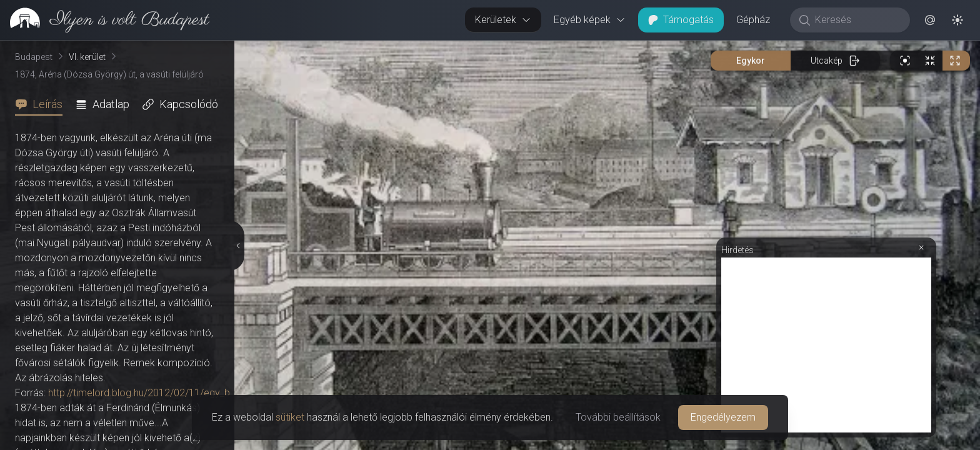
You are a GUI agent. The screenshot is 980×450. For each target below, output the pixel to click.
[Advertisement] (826, 345)
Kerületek (503, 20)
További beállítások (618, 417)
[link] (105, 20)
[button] (930, 20)
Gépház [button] (753, 20)
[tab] (42, 104)
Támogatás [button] (681, 20)
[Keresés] (857, 20)
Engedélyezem (723, 417)
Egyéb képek (590, 20)
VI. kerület (87, 57)
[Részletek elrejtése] (237, 246)
